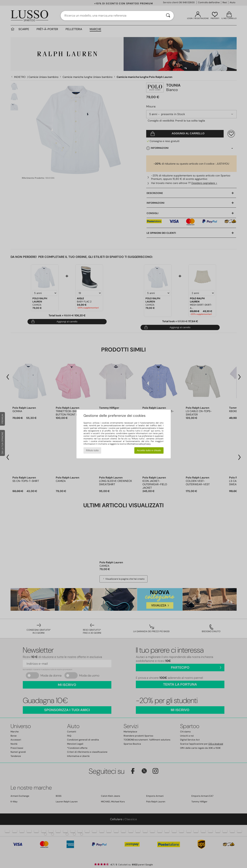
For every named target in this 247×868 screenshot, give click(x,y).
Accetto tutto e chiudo (149, 450)
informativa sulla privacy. (139, 444)
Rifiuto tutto (92, 450)
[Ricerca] (168, 16)
